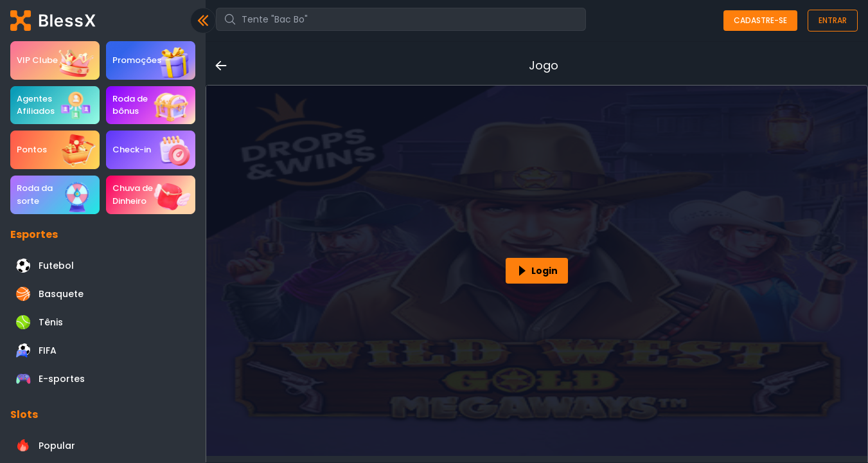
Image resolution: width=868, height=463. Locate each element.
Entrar (833, 20)
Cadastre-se (760, 20)
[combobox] (401, 19)
